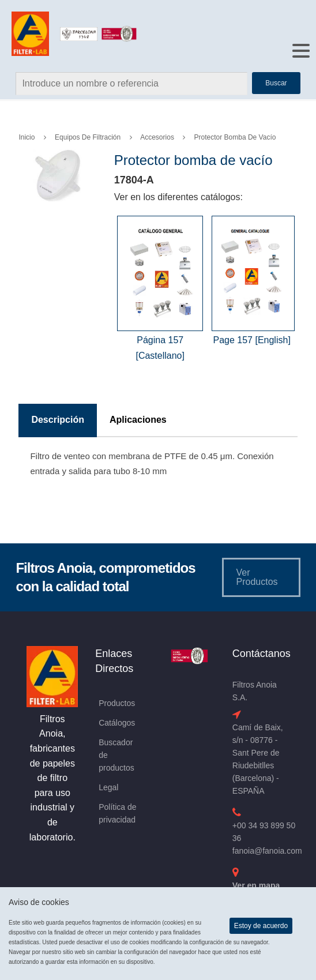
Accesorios (157, 137)
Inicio (27, 137)
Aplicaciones (138, 420)
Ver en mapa (256, 885)
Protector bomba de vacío (235, 137)
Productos (117, 703)
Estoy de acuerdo (261, 926)
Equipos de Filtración (88, 137)
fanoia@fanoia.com (267, 851)
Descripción (58, 420)
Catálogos (117, 723)
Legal (108, 787)
